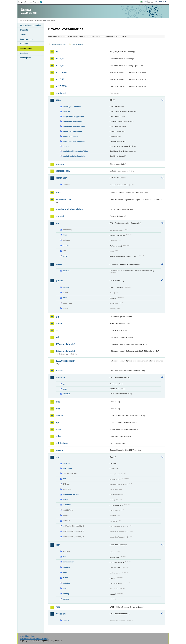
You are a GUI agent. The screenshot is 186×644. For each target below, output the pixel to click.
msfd (58, 429)
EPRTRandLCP (63, 200)
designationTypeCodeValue (74, 126)
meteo (65, 578)
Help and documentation (31, 25)
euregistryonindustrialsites (69, 209)
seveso (59, 450)
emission (67, 567)
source (66, 298)
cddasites (67, 112)
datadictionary (63, 171)
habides (60, 324)
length (65, 572)
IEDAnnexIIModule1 (66, 344)
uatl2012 (66, 394)
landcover (61, 377)
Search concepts (78, 44)
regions (66, 146)
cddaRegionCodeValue (72, 107)
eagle (65, 389)
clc (64, 384)
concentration (69, 562)
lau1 (58, 402)
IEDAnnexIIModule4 (66, 361)
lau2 (58, 409)
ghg (58, 317)
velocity (66, 594)
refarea (66, 245)
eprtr (58, 193)
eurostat (60, 216)
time (65, 588)
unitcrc (66, 256)
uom (58, 545)
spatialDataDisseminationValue (75, 151)
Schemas (24, 44)
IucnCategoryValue (71, 136)
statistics (67, 583)
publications (62, 443)
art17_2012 (61, 79)
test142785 (67, 505)
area (65, 557)
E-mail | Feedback (28, 636)
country (66, 620)
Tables (23, 34)
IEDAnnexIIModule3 (66, 351)
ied (57, 337)
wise (58, 607)
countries (67, 271)
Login (145, 2)
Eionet (31, 20)
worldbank (61, 614)
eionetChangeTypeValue (73, 131)
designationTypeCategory (73, 121)
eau (64, 479)
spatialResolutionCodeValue (74, 156)
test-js (65, 499)
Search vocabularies (59, 44)
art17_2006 (61, 72)
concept (66, 287)
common (60, 164)
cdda (58, 100)
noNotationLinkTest (71, 495)
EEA (31, 2)
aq (57, 52)
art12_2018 (61, 66)
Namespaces (26, 58)
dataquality (61, 178)
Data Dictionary (40, 20)
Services (24, 53)
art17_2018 (61, 86)
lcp (57, 422)
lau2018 (60, 416)
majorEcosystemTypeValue (74, 141)
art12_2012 (61, 59)
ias (57, 330)
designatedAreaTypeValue (73, 116)
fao (57, 223)
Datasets (24, 30)
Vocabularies (26, 49)
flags (65, 235)
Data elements (26, 39)
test (58, 457)
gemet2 (59, 281)
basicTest (67, 464)
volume (66, 599)
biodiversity (62, 93)
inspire (59, 371)
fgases (59, 264)
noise (58, 436)
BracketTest (68, 468)
